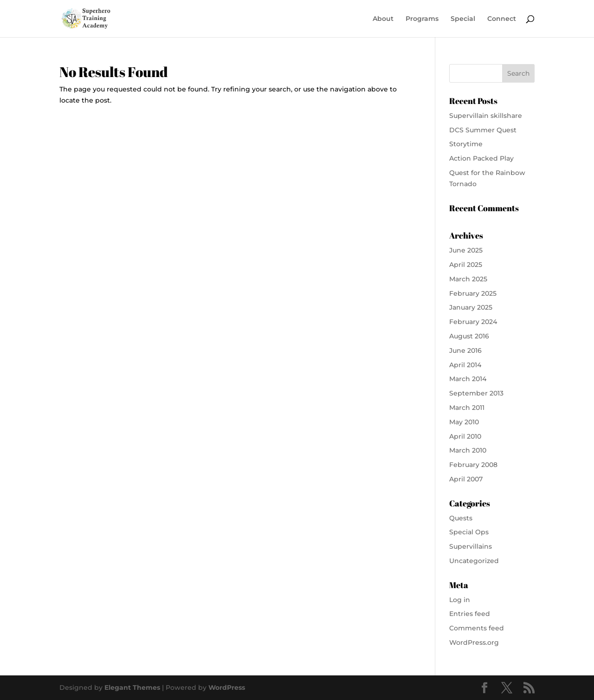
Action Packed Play (481, 158)
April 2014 (465, 365)
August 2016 (469, 336)
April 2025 (466, 265)
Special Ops (469, 532)
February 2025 (473, 293)
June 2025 (466, 250)
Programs (422, 19)
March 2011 (467, 408)
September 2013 (476, 393)
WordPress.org (474, 642)
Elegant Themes (132, 687)
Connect (502, 19)
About (383, 19)
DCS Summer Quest (483, 130)
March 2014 (468, 379)
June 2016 (465, 350)
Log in (460, 600)
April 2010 (465, 436)
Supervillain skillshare (486, 116)
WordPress (227, 687)
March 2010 (468, 450)
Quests (461, 518)
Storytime (466, 144)
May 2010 (464, 422)
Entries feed (470, 614)
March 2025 (468, 279)
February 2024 (473, 322)
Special (463, 19)
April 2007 (466, 479)
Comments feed (477, 628)
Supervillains (471, 546)
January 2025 (471, 307)
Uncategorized (474, 561)
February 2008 (473, 465)
